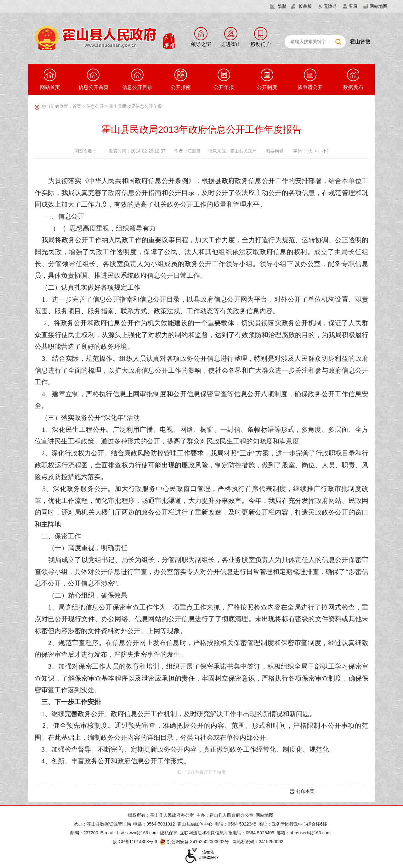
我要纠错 (275, 151)
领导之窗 (201, 44)
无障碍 (330, 6)
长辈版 (305, 6)
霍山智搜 (360, 42)
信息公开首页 (94, 79)
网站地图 (378, 6)
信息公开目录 (137, 79)
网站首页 (50, 79)
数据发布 (353, 79)
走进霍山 (231, 44)
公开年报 (224, 79)
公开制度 (267, 79)
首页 (77, 106)
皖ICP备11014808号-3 (135, 842)
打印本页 (305, 791)
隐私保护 (169, 833)
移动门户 (261, 44)
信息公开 (95, 106)
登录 (353, 6)
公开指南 (181, 79)
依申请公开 (310, 79)
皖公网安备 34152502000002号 (195, 842)
